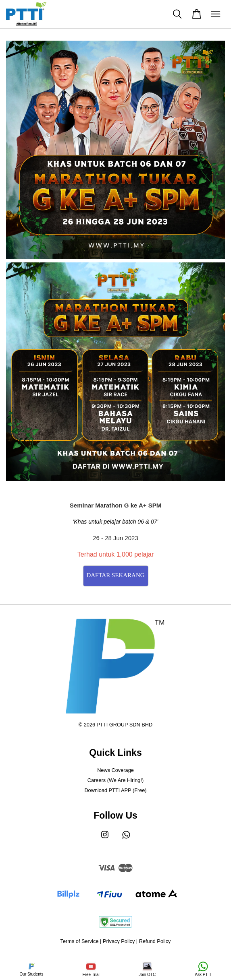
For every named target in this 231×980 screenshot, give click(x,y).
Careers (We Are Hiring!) (115, 780)
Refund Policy (155, 941)
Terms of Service (80, 941)
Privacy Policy (119, 941)
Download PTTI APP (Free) (115, 790)
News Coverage (115, 770)
